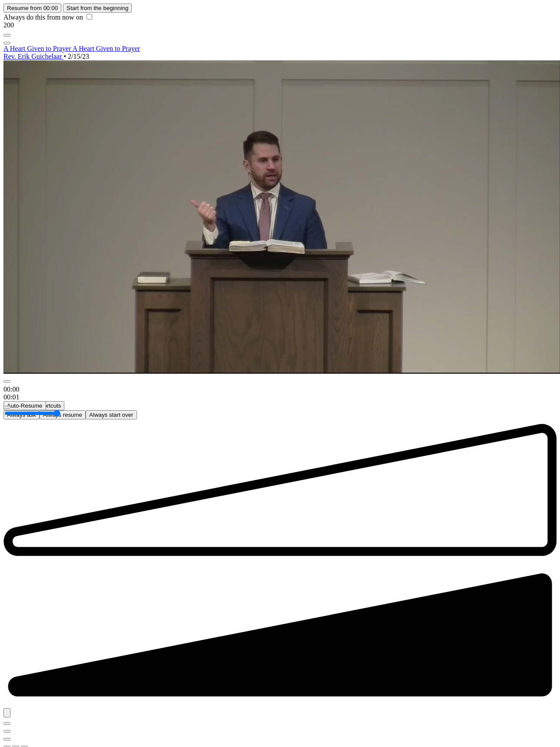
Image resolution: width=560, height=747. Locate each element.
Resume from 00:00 (32, 8)
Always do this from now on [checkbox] (48, 17)
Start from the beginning (97, 8)
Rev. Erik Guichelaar (33, 56)
